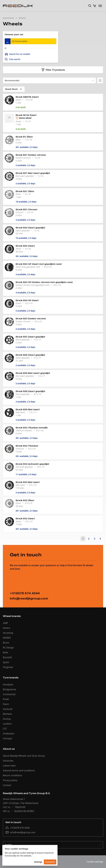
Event (6, 704)
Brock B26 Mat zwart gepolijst (33, 373)
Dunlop (7, 719)
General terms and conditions (19, 770)
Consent (50, 862)
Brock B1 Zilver (24, 137)
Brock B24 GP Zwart (27, 300)
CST (5, 729)
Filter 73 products (53, 70)
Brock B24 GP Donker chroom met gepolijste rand (44, 282)
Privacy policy (10, 780)
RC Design (8, 648)
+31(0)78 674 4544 (17, 828)
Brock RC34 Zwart (26, 115)
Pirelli (6, 699)
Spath (6, 662)
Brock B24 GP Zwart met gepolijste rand (39, 264)
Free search (12, 59)
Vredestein (9, 734)
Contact (7, 785)
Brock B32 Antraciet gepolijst (32, 464)
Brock (6, 643)
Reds (5, 652)
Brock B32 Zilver (25, 500)
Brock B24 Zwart (25, 246)
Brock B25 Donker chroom (31, 319)
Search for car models (17, 54)
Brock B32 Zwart (25, 519)
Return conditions (13, 775)
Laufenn (7, 724)
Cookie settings (95, 862)
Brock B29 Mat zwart (28, 409)
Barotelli (7, 657)
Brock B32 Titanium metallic (32, 428)
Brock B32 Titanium (27, 446)
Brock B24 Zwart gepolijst (30, 228)
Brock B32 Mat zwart (28, 482)
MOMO (7, 638)
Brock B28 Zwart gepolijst (30, 391)
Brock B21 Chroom (26, 209)
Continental (9, 694)
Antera (6, 628)
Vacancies (8, 761)
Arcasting (8, 633)
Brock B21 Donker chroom (31, 155)
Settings (38, 862)
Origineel (8, 667)
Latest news (9, 766)
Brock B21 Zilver (25, 191)
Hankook (8, 709)
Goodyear (8, 684)
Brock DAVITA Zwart (27, 97)
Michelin (7, 714)
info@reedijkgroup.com (20, 832)
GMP (5, 623)
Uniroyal (7, 738)
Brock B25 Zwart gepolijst (30, 337)
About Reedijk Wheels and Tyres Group (24, 756)
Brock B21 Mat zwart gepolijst (33, 173)
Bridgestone (9, 689)
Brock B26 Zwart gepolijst (30, 355)
